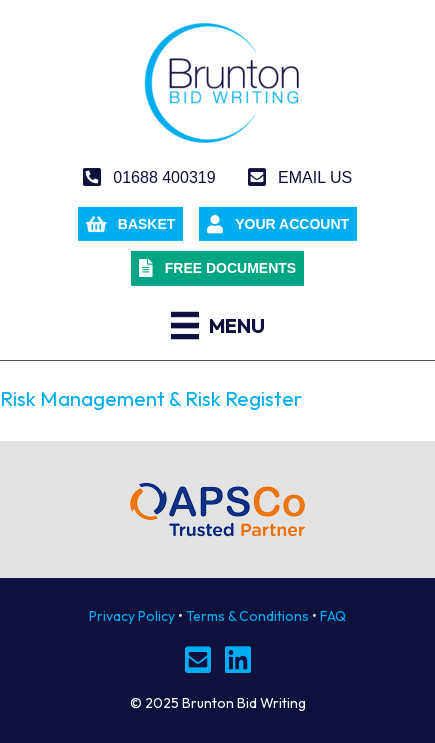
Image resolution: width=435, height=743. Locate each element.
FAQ (333, 616)
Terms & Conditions (247, 616)
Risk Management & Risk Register (151, 398)
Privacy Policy (132, 616)
